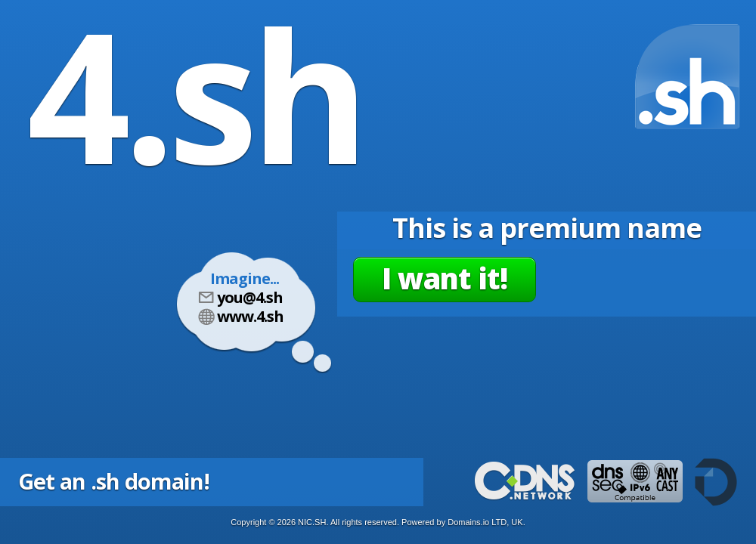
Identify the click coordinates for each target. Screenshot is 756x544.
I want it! (445, 278)
